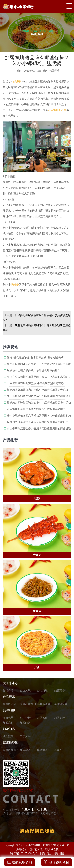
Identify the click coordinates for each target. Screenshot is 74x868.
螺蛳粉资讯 (10, 743)
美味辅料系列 (62, 704)
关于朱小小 (10, 683)
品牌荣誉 (59, 691)
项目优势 (8, 718)
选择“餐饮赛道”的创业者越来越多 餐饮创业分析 (35, 358)
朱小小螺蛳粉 (33, 845)
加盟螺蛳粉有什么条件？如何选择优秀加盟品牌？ (36, 409)
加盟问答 (25, 723)
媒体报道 (42, 750)
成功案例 (8, 736)
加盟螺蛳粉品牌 (57, 110)
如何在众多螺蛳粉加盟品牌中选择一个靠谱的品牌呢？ (39, 377)
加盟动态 (25, 750)
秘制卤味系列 (45, 704)
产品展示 (9, 697)
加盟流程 (8, 723)
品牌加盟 (9, 710)
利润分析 (25, 718)
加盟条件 (42, 718)
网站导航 (46, 853)
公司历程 (42, 691)
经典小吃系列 (28, 704)
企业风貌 (25, 691)
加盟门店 (9, 729)
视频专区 (59, 750)
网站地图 (59, 853)
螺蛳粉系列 (9, 704)
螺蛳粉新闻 (9, 750)
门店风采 (25, 736)
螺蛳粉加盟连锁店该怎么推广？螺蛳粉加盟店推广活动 (39, 403)
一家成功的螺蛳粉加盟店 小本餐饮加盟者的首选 (35, 383)
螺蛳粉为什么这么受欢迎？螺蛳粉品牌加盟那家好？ (38, 422)
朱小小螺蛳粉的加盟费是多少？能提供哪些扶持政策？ (39, 396)
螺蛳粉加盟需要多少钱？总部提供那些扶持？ (34, 370)
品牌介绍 (8, 691)
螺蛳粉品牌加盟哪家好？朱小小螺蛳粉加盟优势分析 (38, 390)
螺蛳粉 (17, 82)
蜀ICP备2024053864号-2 (24, 853)
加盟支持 (59, 718)
